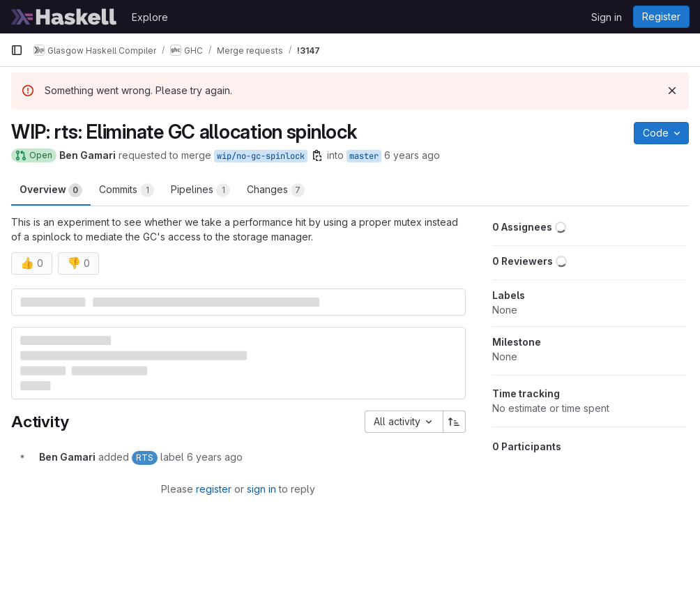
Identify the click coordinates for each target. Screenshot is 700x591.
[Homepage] (64, 17)
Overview (51, 190)
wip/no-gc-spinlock (261, 156)
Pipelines (200, 190)
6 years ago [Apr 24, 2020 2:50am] (412, 155)
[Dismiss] (672, 91)
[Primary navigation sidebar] (17, 50)
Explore (150, 17)
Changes (276, 190)
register (214, 489)
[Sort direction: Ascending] (455, 422)
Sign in (607, 17)
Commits (127, 190)
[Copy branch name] (317, 155)
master (364, 156)
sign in (261, 489)
